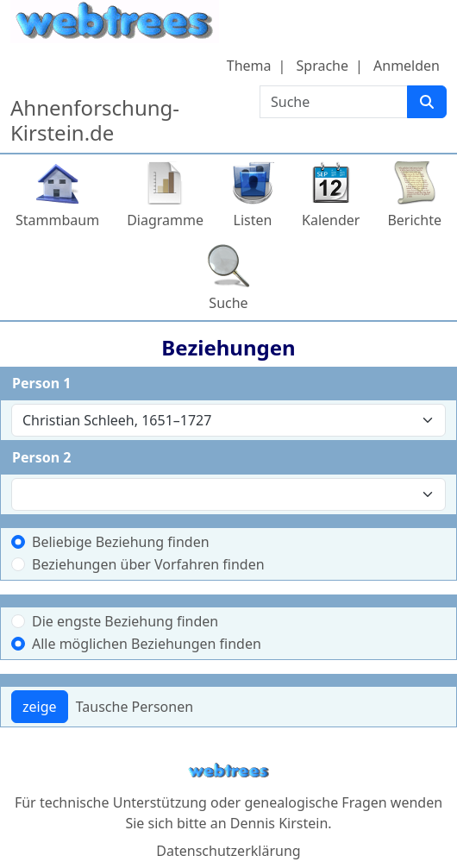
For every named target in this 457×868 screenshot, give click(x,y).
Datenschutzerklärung (228, 851)
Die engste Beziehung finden (125, 621)
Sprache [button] (322, 66)
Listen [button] (253, 220)
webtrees (228, 771)
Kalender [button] (331, 220)
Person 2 (41, 457)
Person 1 (41, 383)
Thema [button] (249, 66)
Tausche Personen (135, 707)
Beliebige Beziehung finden (121, 542)
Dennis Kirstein (279, 823)
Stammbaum (57, 220)
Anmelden (407, 66)
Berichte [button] (414, 220)
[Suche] (427, 102)
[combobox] (228, 420)
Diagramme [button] (165, 220)
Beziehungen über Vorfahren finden (148, 564)
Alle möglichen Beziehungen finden (147, 644)
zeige (40, 707)
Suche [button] (228, 303)
